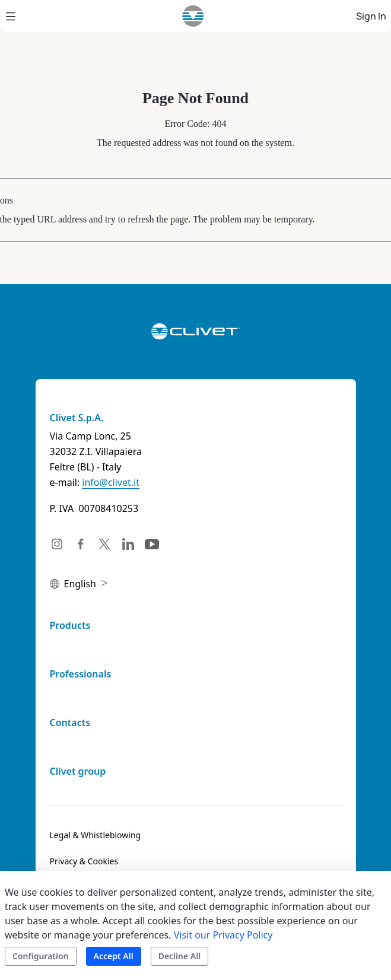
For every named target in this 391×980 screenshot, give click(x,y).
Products (70, 625)
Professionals (81, 674)
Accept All (114, 956)
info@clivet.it (111, 482)
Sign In (371, 16)
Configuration (41, 956)
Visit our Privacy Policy (223, 935)
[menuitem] (96, 835)
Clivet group (78, 771)
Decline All (179, 956)
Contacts (70, 723)
